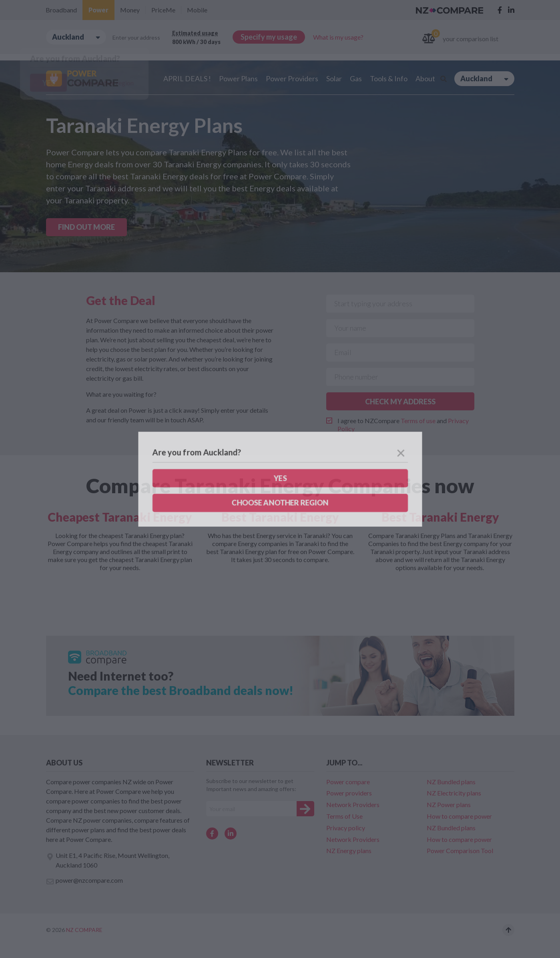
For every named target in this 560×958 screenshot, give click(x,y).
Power (98, 10)
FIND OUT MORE (86, 227)
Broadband (61, 10)
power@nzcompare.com (84, 881)
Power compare (348, 782)
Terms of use (418, 421)
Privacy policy (346, 828)
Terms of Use (344, 816)
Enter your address (136, 37)
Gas (356, 78)
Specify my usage (269, 37)
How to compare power (459, 816)
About (425, 78)
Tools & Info (389, 78)
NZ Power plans (449, 804)
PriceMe (163, 10)
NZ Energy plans (349, 851)
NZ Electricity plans (454, 793)
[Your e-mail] (251, 809)
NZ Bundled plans (451, 782)
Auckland (76, 37)
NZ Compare (84, 930)
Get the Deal (121, 300)
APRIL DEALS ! (187, 78)
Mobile (197, 10)
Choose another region (103, 83)
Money (130, 10)
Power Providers (292, 78)
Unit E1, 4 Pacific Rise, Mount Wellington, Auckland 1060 (108, 860)
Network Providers (353, 804)
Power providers (349, 793)
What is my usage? (338, 37)
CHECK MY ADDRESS (400, 402)
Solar (334, 78)
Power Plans (238, 78)
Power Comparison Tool (460, 851)
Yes (48, 83)
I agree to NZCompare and (403, 425)
